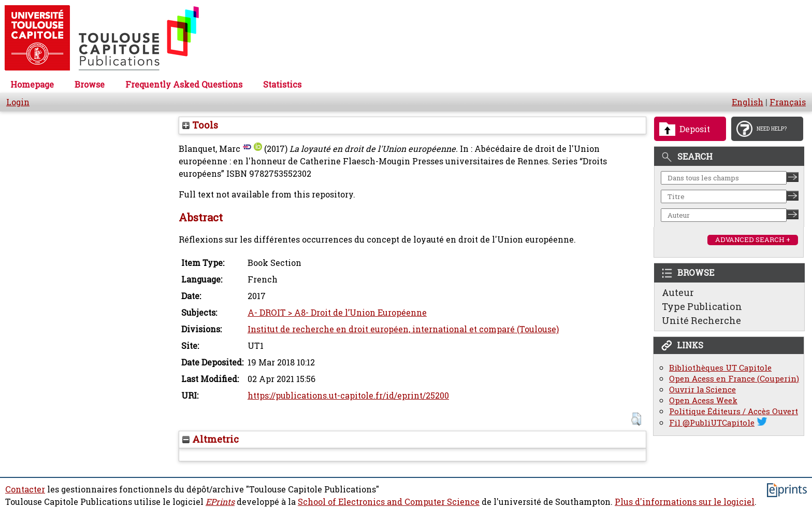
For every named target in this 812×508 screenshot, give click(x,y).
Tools (200, 125)
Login (18, 102)
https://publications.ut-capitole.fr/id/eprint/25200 (348, 396)
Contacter (25, 489)
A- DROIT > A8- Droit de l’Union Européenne (337, 313)
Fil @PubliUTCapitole (712, 423)
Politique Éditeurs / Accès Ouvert (734, 411)
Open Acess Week (703, 400)
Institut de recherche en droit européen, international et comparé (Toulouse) (403, 329)
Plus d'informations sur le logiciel (685, 502)
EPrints (220, 502)
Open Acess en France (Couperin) (734, 379)
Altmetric (211, 439)
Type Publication (702, 306)
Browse (90, 84)
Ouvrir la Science (702, 390)
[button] (636, 419)
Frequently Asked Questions (184, 84)
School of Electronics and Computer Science (389, 502)
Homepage (32, 84)
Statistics (282, 84)
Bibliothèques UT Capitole (720, 368)
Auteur (678, 292)
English (748, 102)
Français (788, 102)
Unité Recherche (701, 320)
